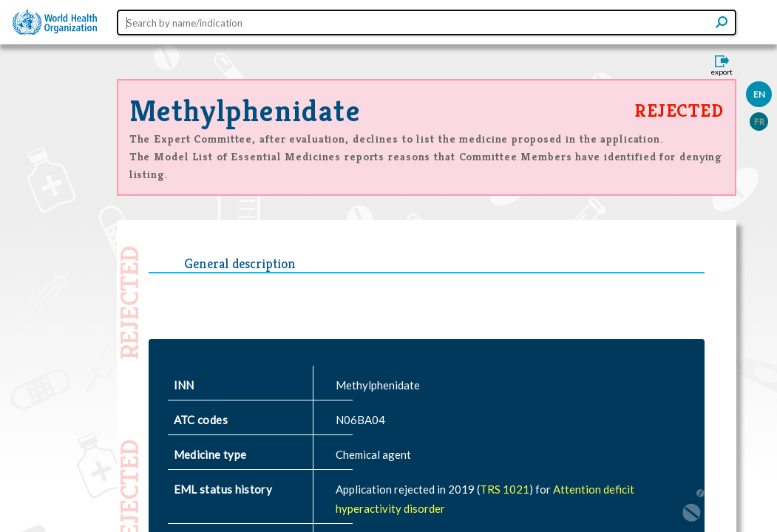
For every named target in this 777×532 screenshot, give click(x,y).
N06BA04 (360, 420)
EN (759, 94)
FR (759, 122)
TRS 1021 (505, 489)
